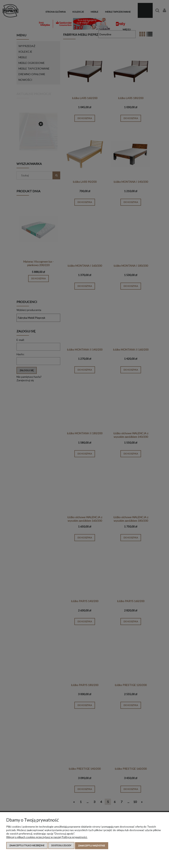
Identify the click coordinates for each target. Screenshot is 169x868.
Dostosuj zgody (61, 846)
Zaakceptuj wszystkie (92, 846)
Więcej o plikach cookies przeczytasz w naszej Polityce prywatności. (47, 837)
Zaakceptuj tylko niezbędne (27, 846)
